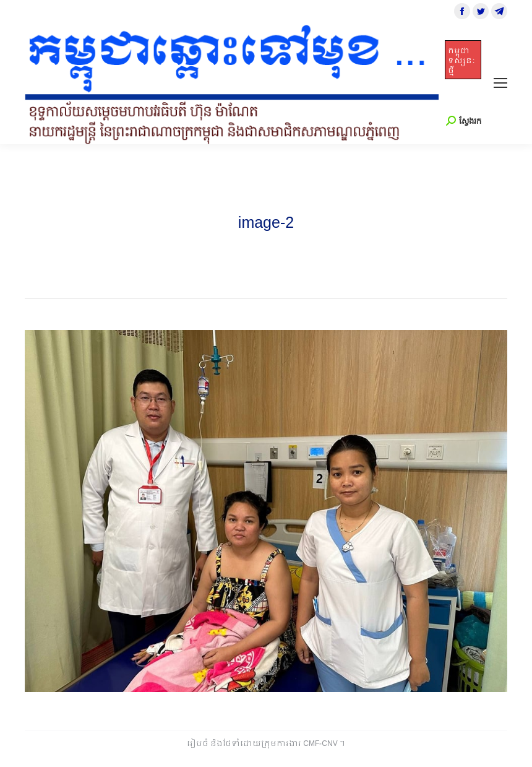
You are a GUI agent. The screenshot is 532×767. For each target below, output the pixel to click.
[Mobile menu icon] (500, 83)
